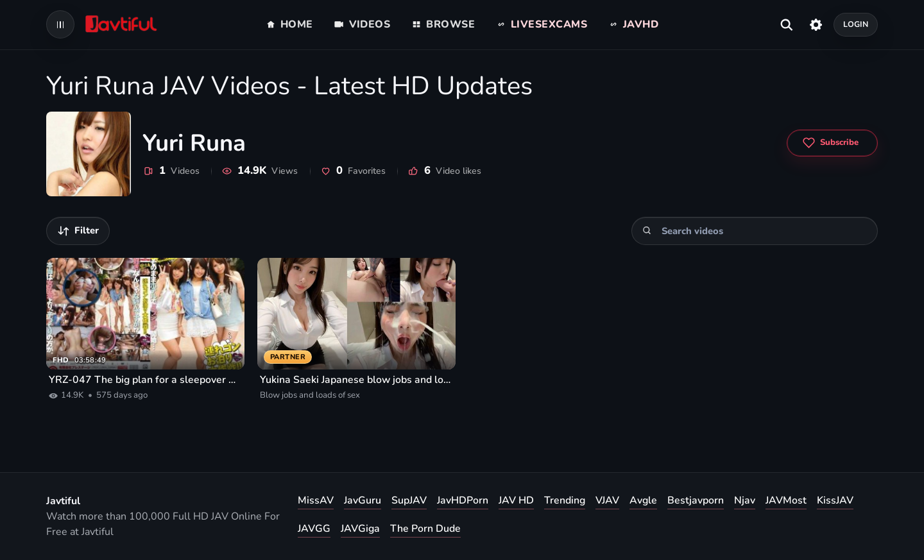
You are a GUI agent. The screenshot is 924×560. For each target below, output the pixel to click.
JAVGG (314, 529)
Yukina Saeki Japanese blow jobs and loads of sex (356, 380)
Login (856, 24)
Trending (565, 500)
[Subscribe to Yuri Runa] (832, 143)
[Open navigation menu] (60, 24)
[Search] (647, 231)
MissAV (316, 500)
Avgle (643, 500)
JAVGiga (360, 529)
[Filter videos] (78, 231)
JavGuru (363, 500)
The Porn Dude (425, 529)
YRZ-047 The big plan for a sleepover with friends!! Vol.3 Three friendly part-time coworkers (145, 380)
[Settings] (816, 24)
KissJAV (835, 500)
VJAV (607, 500)
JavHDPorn (463, 500)
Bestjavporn (696, 500)
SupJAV (409, 500)
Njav (745, 500)
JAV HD (516, 500)
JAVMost (786, 500)
